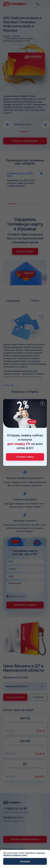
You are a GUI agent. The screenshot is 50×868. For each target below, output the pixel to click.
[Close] (43, 403)
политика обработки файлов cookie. (24, 854)
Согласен (25, 861)
